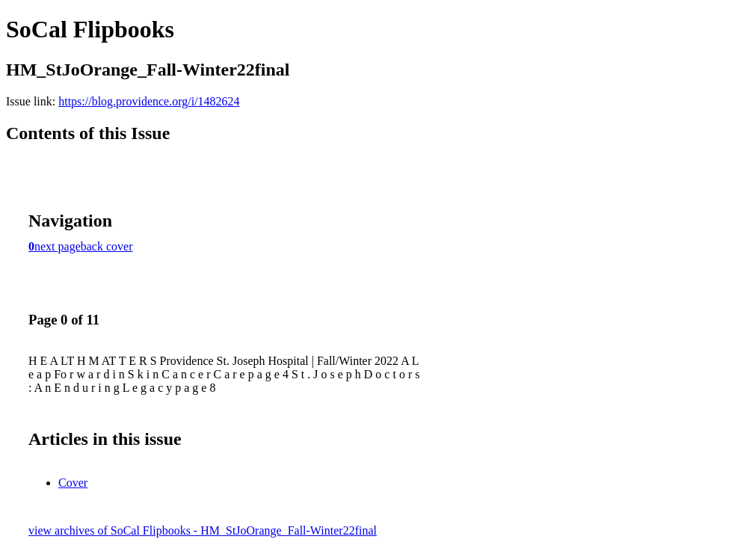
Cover (73, 483)
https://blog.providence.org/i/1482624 (149, 101)
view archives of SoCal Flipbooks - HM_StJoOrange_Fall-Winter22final (203, 530)
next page (58, 246)
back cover (107, 246)
